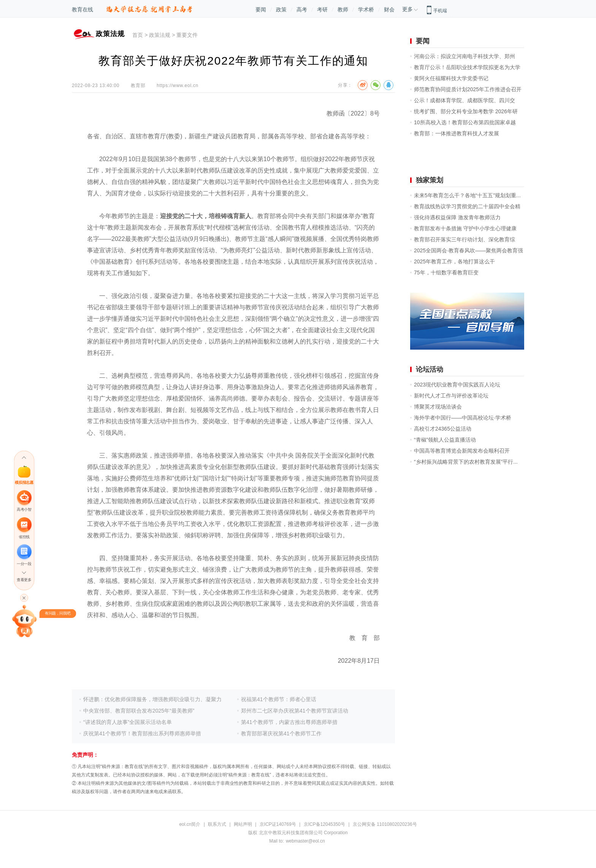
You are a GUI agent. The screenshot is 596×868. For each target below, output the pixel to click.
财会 (389, 10)
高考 (302, 10)
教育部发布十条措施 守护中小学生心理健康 (465, 228)
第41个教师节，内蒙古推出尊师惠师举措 (289, 722)
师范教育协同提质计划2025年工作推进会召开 (468, 89)
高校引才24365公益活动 (443, 429)
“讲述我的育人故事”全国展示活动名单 (128, 722)
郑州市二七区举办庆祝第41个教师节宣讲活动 (295, 711)
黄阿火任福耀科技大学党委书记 (451, 78)
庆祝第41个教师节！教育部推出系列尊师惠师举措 (142, 733)
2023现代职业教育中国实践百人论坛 (457, 385)
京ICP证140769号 (278, 824)
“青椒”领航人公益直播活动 (445, 440)
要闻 (261, 10)
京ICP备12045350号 (324, 824)
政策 (281, 10)
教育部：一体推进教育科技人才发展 (457, 133)
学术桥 (366, 10)
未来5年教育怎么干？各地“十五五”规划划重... (467, 195)
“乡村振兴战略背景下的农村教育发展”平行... (466, 462)
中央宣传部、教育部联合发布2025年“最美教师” (139, 711)
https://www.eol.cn (178, 86)
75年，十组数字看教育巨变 (446, 272)
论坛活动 (430, 369)
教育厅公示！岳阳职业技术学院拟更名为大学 (467, 67)
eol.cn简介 (190, 824)
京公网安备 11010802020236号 (385, 824)
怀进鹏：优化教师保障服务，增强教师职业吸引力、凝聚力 (152, 699)
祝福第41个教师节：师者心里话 (279, 699)
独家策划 (430, 180)
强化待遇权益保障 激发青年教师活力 (457, 217)
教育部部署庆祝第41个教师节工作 (281, 733)
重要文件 (187, 35)
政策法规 (160, 35)
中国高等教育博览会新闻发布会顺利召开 (462, 451)
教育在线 (82, 10)
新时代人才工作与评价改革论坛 (451, 396)
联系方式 (217, 824)
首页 (138, 35)
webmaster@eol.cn (305, 841)
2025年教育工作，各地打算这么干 (454, 261)
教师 (343, 10)
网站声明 (243, 824)
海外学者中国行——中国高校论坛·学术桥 (463, 418)
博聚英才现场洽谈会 (438, 407)
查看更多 (24, 580)
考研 (322, 10)
